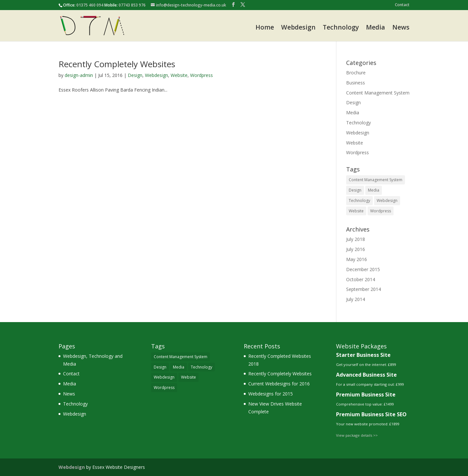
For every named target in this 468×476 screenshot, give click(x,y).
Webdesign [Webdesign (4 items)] (387, 200)
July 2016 (356, 249)
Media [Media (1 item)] (374, 190)
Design (135, 75)
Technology (341, 28)
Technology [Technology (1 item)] (359, 200)
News (401, 28)
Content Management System (378, 93)
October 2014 (361, 279)
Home (265, 28)
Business (356, 83)
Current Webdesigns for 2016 (279, 384)
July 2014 (356, 299)
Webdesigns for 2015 (271, 394)
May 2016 (357, 259)
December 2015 (363, 269)
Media (376, 28)
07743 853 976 (132, 5)
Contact (402, 5)
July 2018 (356, 239)
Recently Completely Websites (117, 64)
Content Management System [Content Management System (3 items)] (376, 180)
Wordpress (201, 75)
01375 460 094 (90, 5)
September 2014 (364, 289)
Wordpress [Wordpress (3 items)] (381, 211)
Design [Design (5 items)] (355, 190)
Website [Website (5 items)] (356, 211)
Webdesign (298, 28)
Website (179, 75)
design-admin (79, 75)
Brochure (356, 73)
